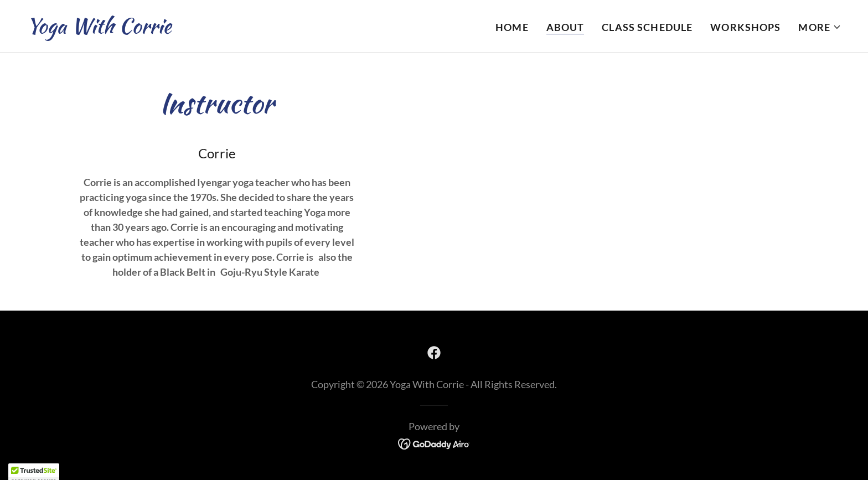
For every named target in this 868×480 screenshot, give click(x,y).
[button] (820, 27)
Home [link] (512, 27)
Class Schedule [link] (647, 27)
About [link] (565, 27)
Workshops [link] (745, 27)
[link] (99, 29)
